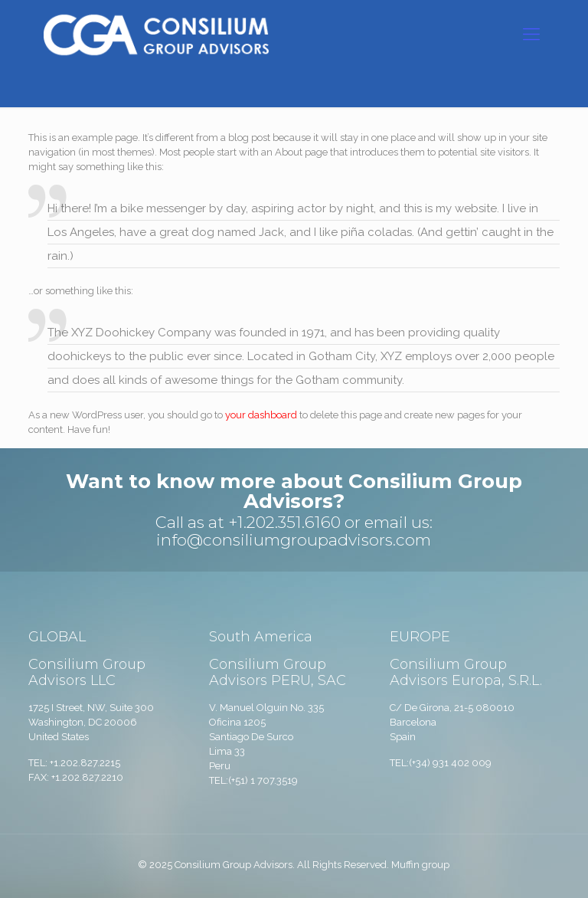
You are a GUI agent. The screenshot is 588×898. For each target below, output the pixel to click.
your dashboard (261, 415)
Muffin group (420, 865)
